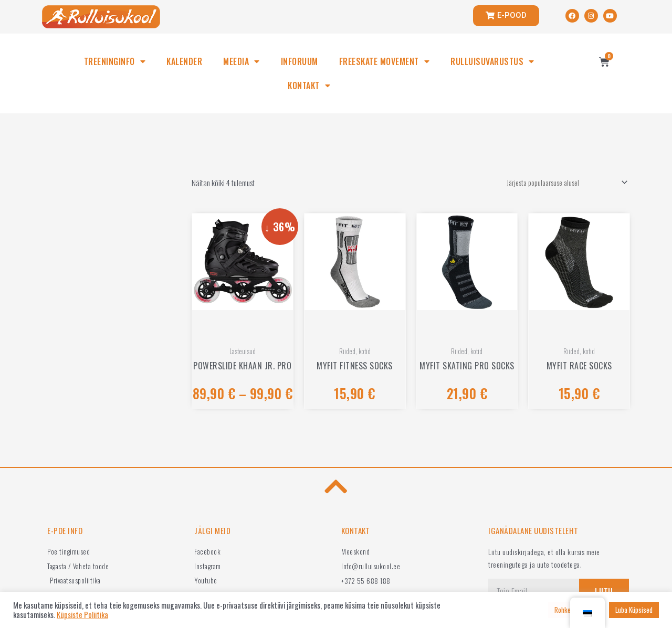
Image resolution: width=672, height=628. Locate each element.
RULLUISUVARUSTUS (492, 61)
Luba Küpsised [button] (634, 610)
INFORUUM (300, 61)
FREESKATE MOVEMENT (385, 61)
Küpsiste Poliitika (82, 615)
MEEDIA (241, 61)
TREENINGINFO (115, 61)
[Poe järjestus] (561, 183)
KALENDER (184, 61)
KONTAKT (309, 86)
